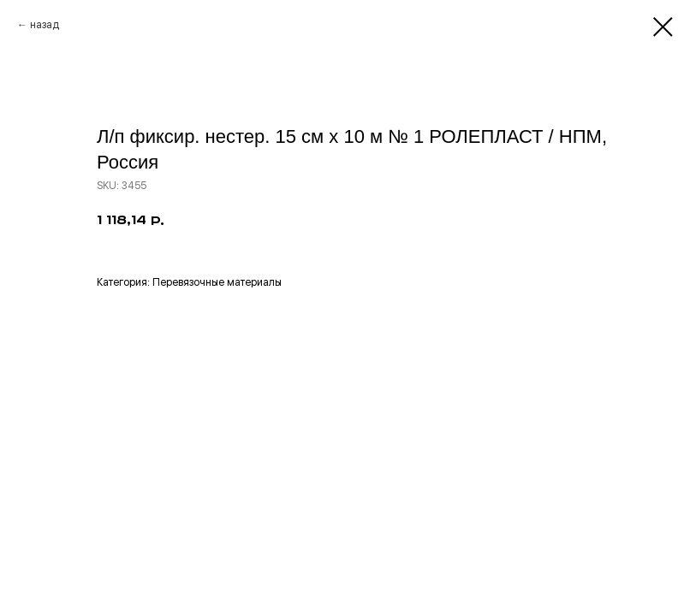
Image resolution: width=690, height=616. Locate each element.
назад (45, 25)
